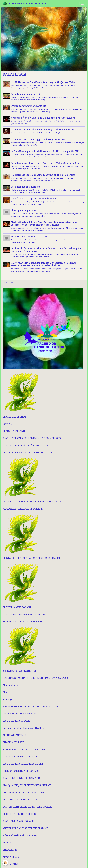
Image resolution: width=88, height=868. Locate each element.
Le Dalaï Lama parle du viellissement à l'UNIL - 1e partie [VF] (45, 151)
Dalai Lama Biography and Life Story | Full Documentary (43, 130)
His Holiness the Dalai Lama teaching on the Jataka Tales (43, 82)
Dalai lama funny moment (26, 94)
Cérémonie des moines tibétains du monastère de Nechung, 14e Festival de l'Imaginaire (46, 249)
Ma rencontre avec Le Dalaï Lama (30, 236)
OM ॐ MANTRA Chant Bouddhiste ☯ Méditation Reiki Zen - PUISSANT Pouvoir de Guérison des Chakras (45, 264)
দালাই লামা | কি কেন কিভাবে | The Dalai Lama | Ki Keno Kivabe (43, 118)
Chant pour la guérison (24, 210)
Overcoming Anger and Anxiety (29, 106)
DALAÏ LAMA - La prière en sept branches (34, 198)
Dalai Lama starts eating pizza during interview (38, 139)
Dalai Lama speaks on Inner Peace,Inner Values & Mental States (47, 163)
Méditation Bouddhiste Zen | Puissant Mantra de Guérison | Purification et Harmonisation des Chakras (45, 223)
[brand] (25, 4)
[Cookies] (5, 863)
